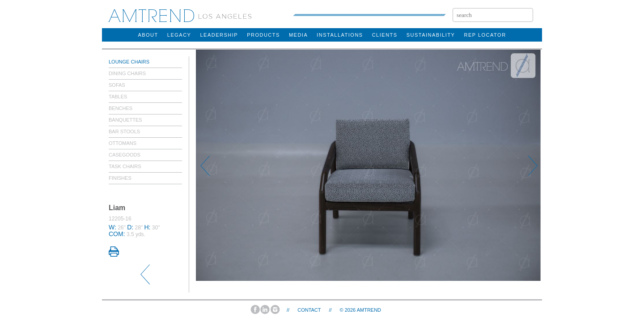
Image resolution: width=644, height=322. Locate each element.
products (263, 35)
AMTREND (369, 310)
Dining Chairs (127, 73)
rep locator (485, 35)
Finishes (120, 178)
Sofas (117, 85)
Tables (118, 97)
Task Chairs (125, 166)
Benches (121, 108)
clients (385, 35)
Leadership (219, 35)
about (148, 35)
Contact (309, 310)
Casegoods (125, 155)
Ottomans (123, 143)
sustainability (431, 35)
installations (340, 35)
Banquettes (125, 120)
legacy (179, 35)
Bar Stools (124, 131)
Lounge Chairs (129, 62)
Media (298, 35)
